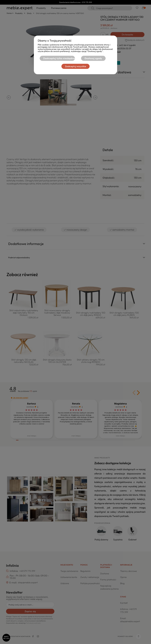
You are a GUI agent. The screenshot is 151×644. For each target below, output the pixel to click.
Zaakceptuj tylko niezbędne (59, 58)
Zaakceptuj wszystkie (75, 66)
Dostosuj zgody (93, 58)
